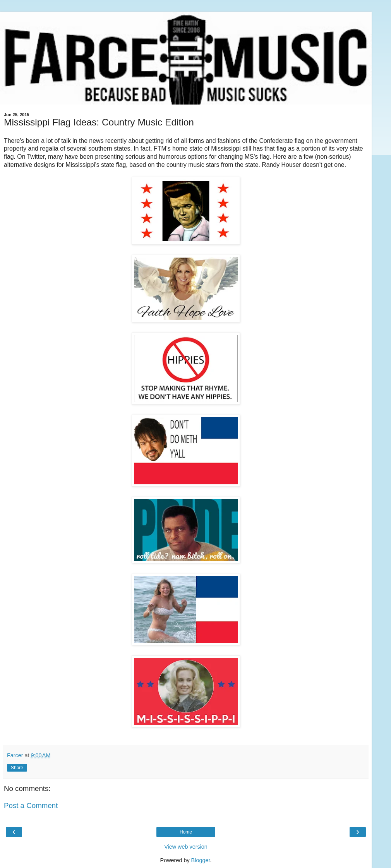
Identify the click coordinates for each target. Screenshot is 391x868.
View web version (186, 847)
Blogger (201, 860)
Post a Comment (31, 805)
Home (186, 832)
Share (17, 768)
